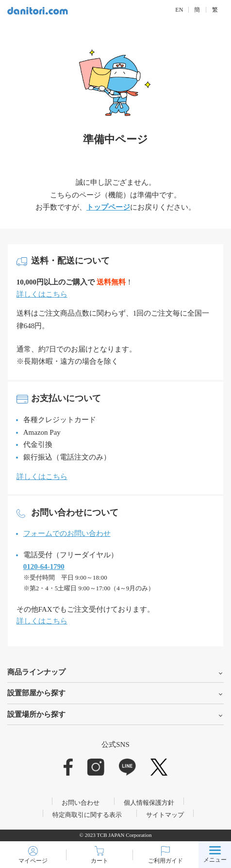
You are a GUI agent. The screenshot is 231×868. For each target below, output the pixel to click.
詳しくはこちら (42, 294)
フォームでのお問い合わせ (67, 533)
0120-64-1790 (44, 567)
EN (179, 10)
